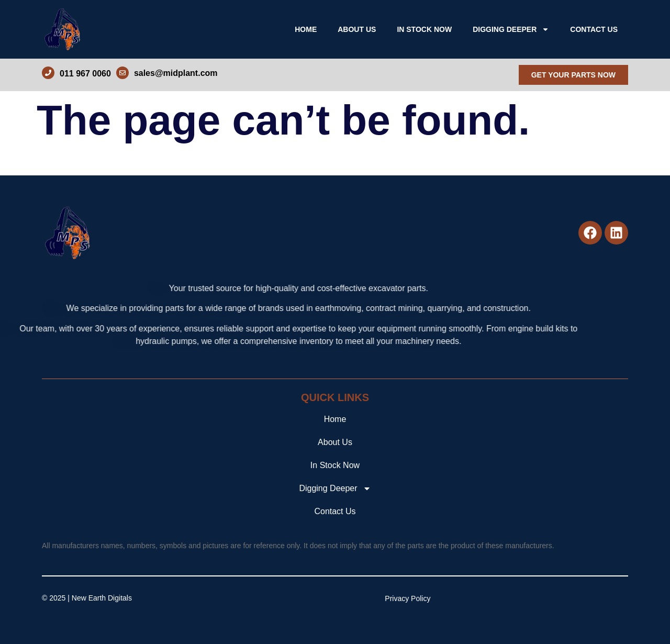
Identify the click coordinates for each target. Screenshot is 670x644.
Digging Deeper (511, 29)
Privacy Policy (407, 598)
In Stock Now (424, 29)
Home (306, 29)
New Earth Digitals (102, 598)
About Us (357, 29)
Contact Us (594, 29)
